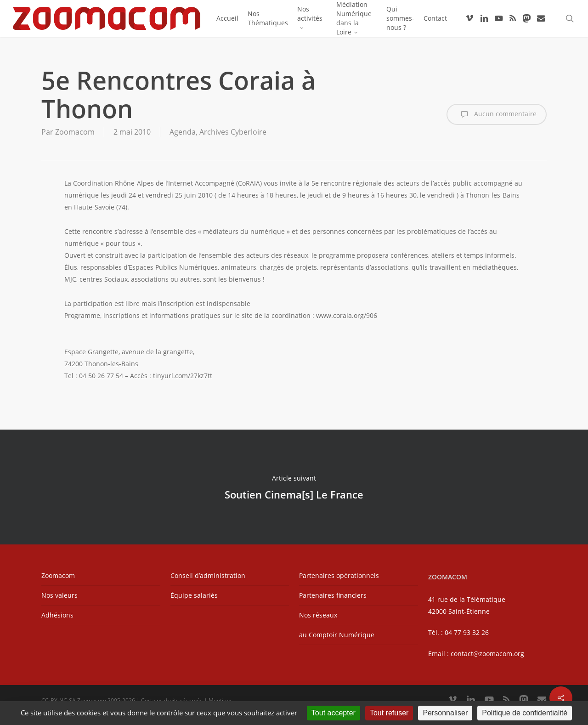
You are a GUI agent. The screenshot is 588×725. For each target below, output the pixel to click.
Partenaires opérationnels (339, 575)
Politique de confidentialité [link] (525, 713)
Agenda (183, 132)
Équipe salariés (194, 595)
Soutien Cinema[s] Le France (294, 487)
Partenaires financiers (333, 595)
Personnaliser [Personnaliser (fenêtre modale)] (445, 713)
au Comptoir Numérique (337, 635)
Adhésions (57, 615)
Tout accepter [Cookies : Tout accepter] (334, 713)
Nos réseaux (318, 615)
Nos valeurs (59, 595)
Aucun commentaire (497, 114)
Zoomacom (75, 132)
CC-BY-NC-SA (59, 700)
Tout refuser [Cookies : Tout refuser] (389, 713)
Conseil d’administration (208, 575)
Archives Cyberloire (233, 132)
